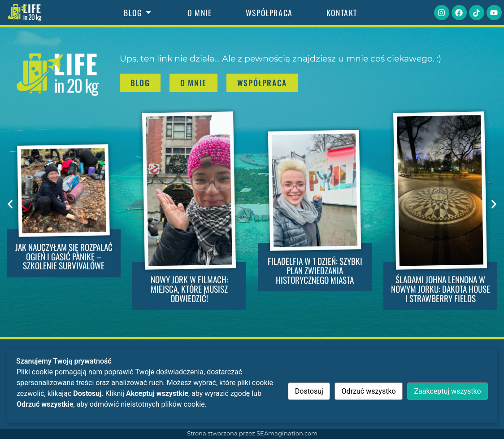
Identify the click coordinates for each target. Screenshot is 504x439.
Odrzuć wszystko (369, 391)
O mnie (200, 13)
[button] (10, 204)
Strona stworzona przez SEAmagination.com (252, 433)
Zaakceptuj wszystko (447, 391)
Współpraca (269, 13)
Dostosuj (309, 391)
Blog (139, 13)
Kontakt (342, 13)
